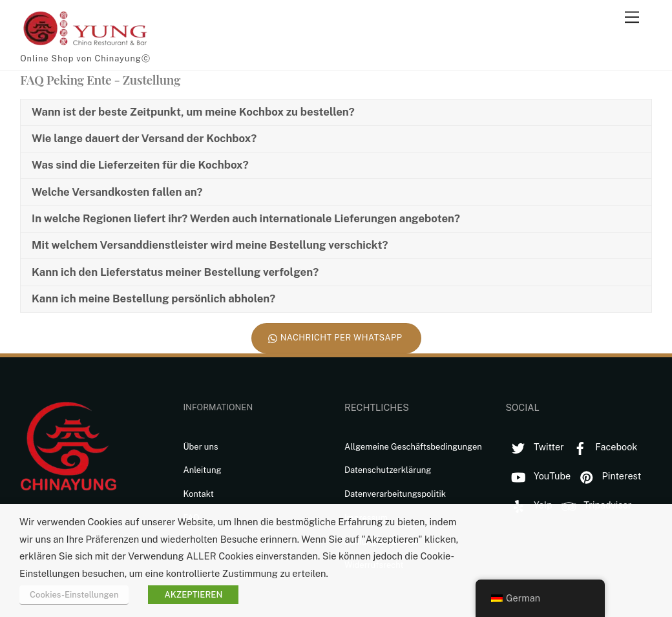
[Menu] (632, 18)
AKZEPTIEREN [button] (193, 595)
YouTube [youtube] (538, 476)
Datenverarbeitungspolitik (395, 494)
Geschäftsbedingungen (436, 447)
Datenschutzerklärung (388, 470)
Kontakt (198, 494)
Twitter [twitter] (534, 447)
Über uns (200, 447)
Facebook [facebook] (603, 447)
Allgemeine (368, 447)
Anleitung (202, 470)
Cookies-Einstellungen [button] (74, 595)
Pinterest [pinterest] (607, 476)
